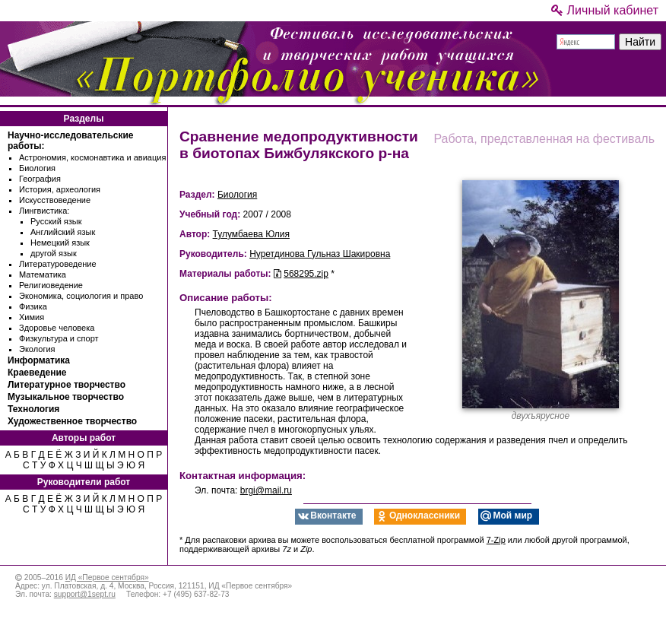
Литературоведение (58, 264)
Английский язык (63, 232)
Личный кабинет (605, 10)
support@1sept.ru (85, 594)
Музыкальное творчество (66, 397)
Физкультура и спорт (59, 338)
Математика (43, 274)
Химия (32, 317)
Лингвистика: (44, 211)
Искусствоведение (55, 200)
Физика (33, 306)
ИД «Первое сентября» (107, 577)
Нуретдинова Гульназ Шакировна (320, 254)
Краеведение (37, 373)
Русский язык (56, 221)
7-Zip (496, 540)
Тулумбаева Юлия (251, 234)
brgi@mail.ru (266, 490)
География (40, 179)
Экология (37, 349)
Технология (33, 409)
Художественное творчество (72, 421)
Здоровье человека (57, 328)
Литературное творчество (67, 385)
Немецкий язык (60, 243)
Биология (37, 168)
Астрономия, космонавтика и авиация (92, 157)
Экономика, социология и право (81, 296)
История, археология (60, 189)
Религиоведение (51, 285)
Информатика (39, 360)
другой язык (54, 253)
